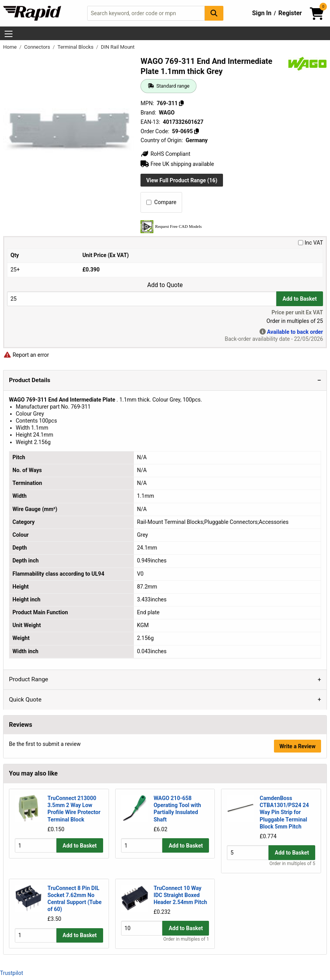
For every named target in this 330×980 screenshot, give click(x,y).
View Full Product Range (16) (182, 180)
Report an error (26, 355)
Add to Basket (300, 299)
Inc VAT (311, 243)
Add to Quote (165, 285)
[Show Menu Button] (9, 34)
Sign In (262, 13)
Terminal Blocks (76, 47)
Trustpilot (11, 973)
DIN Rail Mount (118, 47)
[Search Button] (214, 13)
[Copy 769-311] (181, 103)
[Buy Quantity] (142, 299)
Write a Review (298, 746)
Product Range (29, 679)
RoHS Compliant (165, 154)
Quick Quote (25, 700)
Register (290, 13)
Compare (161, 202)
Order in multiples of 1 (186, 939)
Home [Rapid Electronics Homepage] (11, 47)
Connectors (38, 47)
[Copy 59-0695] (197, 131)
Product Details (30, 380)
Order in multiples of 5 (292, 864)
